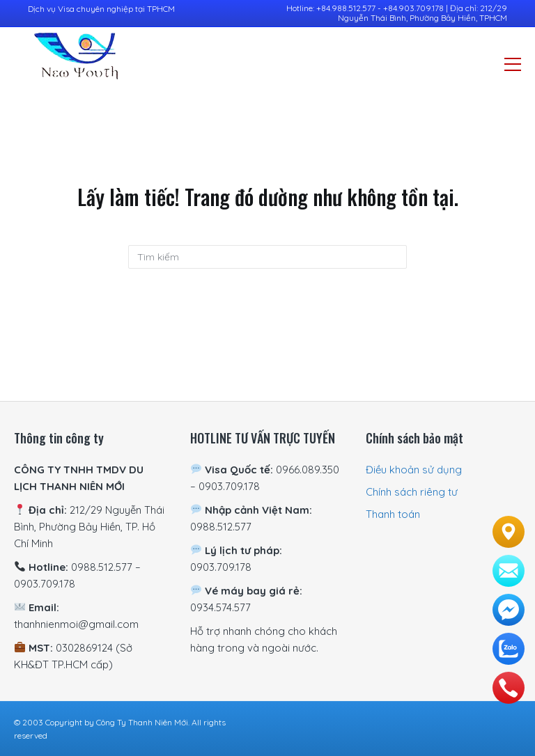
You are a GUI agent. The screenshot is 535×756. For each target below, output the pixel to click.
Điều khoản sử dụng (414, 470)
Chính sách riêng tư (412, 492)
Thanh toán (393, 514)
